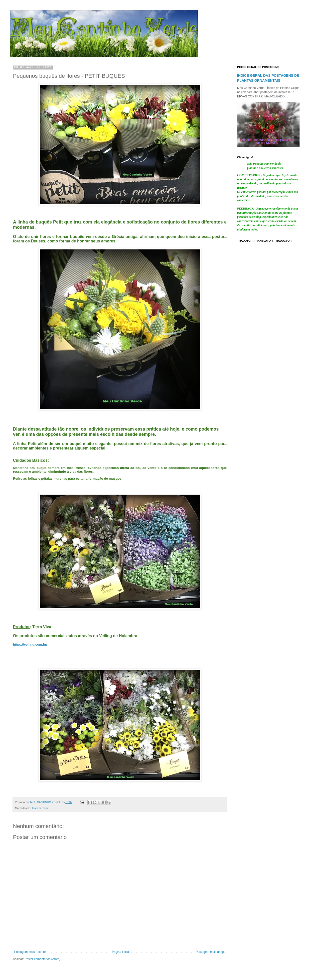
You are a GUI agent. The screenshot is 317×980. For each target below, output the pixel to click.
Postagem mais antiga (211, 952)
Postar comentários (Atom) (43, 959)
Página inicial (121, 952)
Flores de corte (40, 808)
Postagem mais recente (30, 952)
